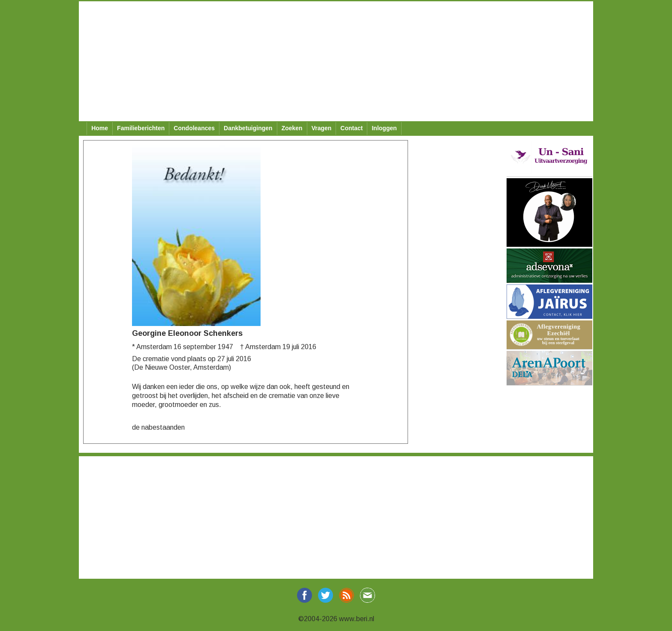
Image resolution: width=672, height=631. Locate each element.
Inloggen (384, 128)
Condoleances (194, 128)
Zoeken (292, 128)
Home (100, 128)
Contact (351, 128)
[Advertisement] (336, 61)
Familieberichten (141, 128)
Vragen (322, 128)
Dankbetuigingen (248, 128)
